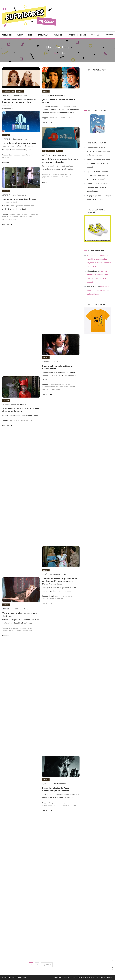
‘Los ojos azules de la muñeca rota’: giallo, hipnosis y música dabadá (99, 163)
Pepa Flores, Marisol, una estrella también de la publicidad (98, 290)
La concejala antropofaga (52, 809)
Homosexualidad (49, 390)
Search (109, 35)
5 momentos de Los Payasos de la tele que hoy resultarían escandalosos (98, 187)
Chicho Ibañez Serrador (18, 631)
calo (50, 387)
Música (20, 35)
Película (70, 118)
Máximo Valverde (9, 634)
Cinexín (20, 91)
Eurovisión (58, 35)
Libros (83, 35)
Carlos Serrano (59, 387)
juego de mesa (19, 155)
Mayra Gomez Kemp (57, 602)
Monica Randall (70, 390)
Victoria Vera (27, 634)
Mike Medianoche (59, 95)
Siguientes (47, 964)
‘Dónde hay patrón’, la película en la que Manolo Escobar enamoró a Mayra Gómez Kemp (60, 585)
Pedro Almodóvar (69, 809)
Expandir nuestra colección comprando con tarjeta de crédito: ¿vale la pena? (98, 175)
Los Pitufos (54, 180)
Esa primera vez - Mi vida (97, 256)
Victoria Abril (14, 223)
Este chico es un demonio (23, 424)
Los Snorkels (64, 180)
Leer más (47, 123)
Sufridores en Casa (20, 95)
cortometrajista (71, 806)
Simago (6, 135)
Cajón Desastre (9, 91)
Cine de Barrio (27, 217)
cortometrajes (59, 806)
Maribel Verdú (12, 220)
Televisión (7, 35)
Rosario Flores (55, 393)
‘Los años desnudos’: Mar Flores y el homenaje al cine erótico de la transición (20, 102)
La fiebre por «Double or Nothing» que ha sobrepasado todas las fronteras (99, 151)
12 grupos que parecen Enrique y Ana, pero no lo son (99, 198)
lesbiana (60, 390)
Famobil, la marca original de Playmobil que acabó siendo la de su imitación (99, 263)
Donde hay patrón (60, 599)
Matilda (63, 118)
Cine (30, 35)
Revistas (71, 35)
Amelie (51, 118)
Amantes (12, 217)
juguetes (46, 180)
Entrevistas (42, 35)
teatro (19, 634)
